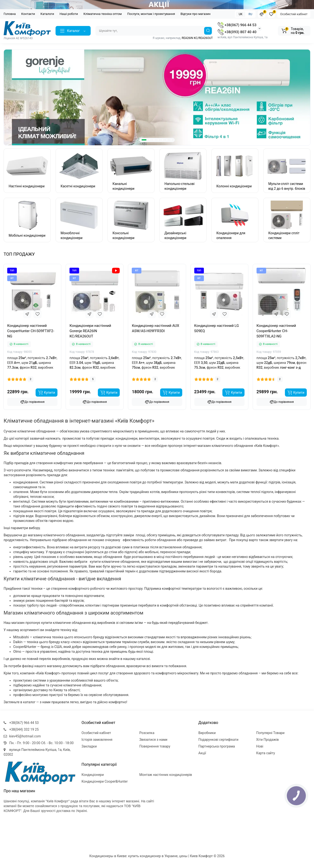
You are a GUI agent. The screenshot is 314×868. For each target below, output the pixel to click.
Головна (10, 14)
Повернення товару (155, 746)
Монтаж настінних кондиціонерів (166, 775)
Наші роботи (69, 14)
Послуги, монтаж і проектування (151, 14)
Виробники (207, 733)
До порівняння (32, 402)
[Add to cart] (47, 393)
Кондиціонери (93, 775)
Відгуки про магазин (196, 14)
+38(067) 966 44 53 (237, 25)
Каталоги (47, 14)
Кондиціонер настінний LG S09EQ (217, 328)
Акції (202, 753)
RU (250, 14)
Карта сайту (266, 753)
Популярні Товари (270, 733)
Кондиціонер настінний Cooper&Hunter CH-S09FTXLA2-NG (276, 331)
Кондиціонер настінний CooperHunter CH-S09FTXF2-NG (31, 331)
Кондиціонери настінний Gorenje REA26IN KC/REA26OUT (90, 331)
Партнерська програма (217, 746)
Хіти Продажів (268, 740)
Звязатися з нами (154, 740)
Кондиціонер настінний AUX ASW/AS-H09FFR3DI (155, 328)
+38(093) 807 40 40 (237, 32)
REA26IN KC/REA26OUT (197, 38)
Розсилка (147, 733)
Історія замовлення (97, 740)
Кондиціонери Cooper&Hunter (105, 781)
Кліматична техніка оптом (103, 14)
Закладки (89, 746)
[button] (144, 140)
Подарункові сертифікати (218, 740)
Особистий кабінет (294, 14)
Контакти (28, 14)
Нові (260, 746)
